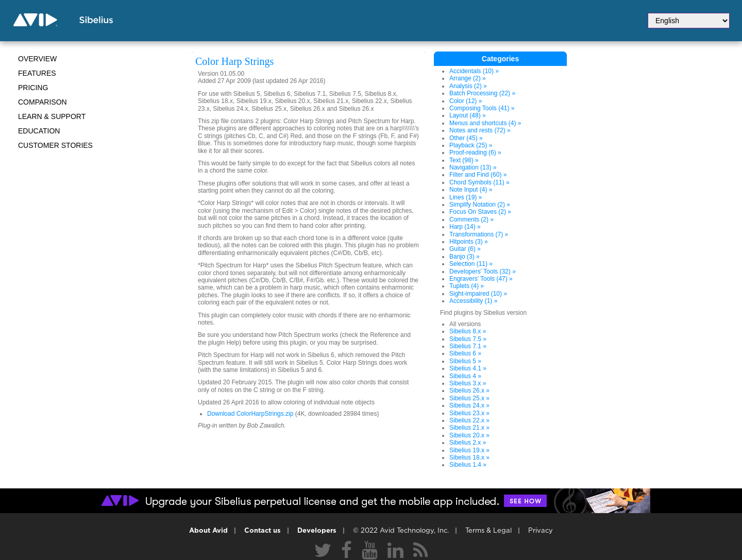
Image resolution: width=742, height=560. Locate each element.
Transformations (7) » (479, 234)
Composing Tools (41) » (482, 108)
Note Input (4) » (471, 190)
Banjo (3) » (465, 257)
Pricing (33, 88)
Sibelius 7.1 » (468, 346)
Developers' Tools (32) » (483, 271)
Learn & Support (52, 116)
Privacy (541, 531)
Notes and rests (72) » (480, 130)
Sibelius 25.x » (469, 398)
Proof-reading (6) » (475, 152)
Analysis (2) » (468, 86)
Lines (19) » (466, 197)
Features (37, 73)
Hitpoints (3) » (469, 242)
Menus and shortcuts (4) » (485, 123)
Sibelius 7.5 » (468, 339)
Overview (37, 59)
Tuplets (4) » (467, 286)
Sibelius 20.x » (469, 435)
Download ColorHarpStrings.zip (250, 414)
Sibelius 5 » (465, 361)
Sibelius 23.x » (469, 413)
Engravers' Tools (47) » (481, 279)
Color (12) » (466, 101)
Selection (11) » (471, 264)
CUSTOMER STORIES (55, 145)
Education (39, 131)
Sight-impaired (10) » (478, 294)
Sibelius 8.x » (468, 331)
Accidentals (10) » (474, 71)
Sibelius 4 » (465, 376)
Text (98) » (464, 160)
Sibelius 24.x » (469, 405)
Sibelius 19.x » (469, 450)
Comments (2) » (471, 219)
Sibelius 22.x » (469, 420)
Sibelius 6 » (465, 353)
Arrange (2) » (468, 78)
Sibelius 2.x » (468, 443)
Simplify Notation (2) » (480, 205)
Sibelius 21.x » (469, 428)
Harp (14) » (465, 227)
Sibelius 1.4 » (468, 465)
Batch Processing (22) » (482, 93)
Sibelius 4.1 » (468, 368)
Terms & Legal (488, 531)
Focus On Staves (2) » (480, 212)
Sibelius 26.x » (469, 391)
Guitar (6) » (465, 249)
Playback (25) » (471, 145)
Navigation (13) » (473, 167)
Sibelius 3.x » (468, 383)
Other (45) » (466, 138)
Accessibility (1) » (473, 301)
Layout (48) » (468, 115)
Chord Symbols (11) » (479, 182)
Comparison (43, 102)
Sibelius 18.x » (469, 457)
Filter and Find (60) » (478, 175)
